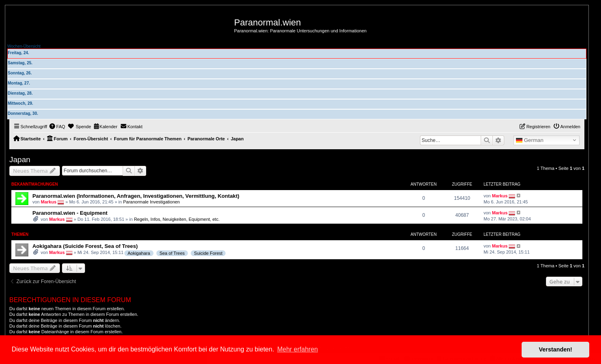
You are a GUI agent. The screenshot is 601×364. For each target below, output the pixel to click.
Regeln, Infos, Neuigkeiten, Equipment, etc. (177, 219)
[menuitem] (57, 127)
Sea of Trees (172, 253)
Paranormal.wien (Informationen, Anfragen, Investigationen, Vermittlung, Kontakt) (136, 196)
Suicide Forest (208, 253)
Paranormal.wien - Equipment (70, 213)
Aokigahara (139, 253)
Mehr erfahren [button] (297, 349)
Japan (20, 160)
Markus (49, 201)
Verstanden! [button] (556, 349)
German (530, 140)
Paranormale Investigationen (151, 201)
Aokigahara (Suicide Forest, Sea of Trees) (85, 246)
